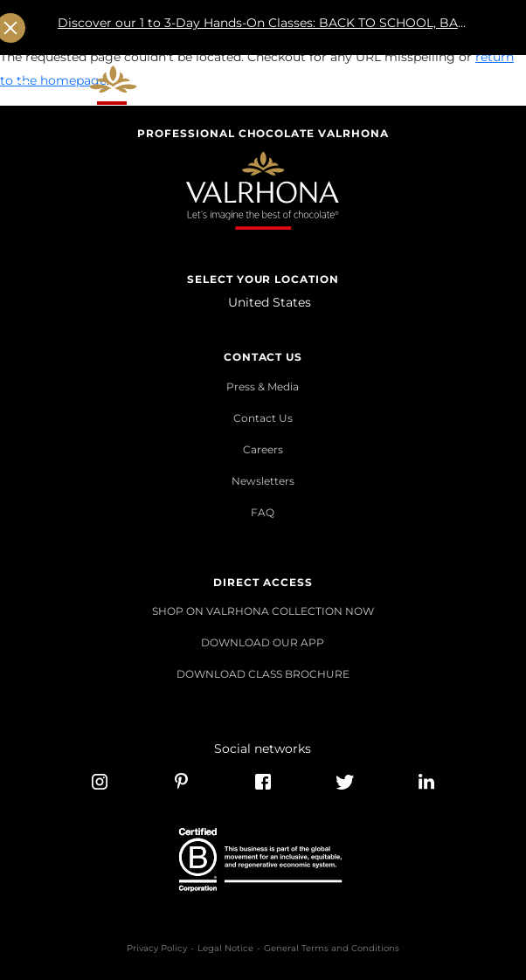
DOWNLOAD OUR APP (263, 642)
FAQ (263, 512)
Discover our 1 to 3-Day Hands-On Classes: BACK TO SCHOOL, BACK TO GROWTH (263, 28)
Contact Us (263, 418)
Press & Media (263, 386)
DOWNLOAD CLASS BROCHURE (263, 674)
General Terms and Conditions (332, 948)
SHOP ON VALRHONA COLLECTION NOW (263, 611)
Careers (263, 449)
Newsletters (263, 481)
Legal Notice (225, 948)
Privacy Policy (157, 948)
